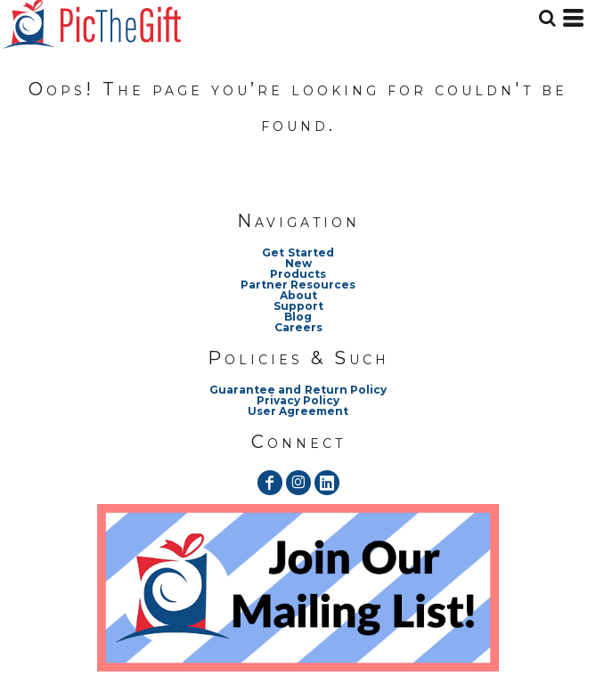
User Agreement (298, 411)
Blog (298, 317)
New (298, 263)
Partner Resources (298, 285)
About (298, 295)
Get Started (298, 252)
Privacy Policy (298, 400)
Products (298, 274)
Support (298, 306)
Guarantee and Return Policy (298, 390)
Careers (298, 327)
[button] (298, 588)
